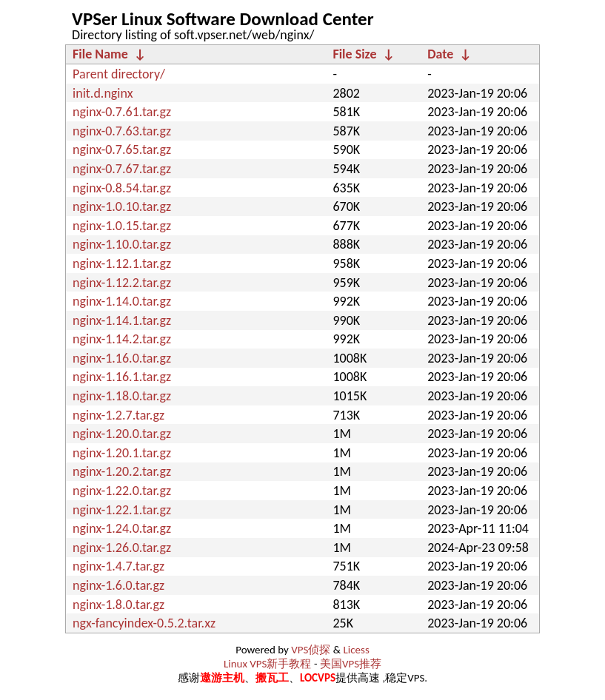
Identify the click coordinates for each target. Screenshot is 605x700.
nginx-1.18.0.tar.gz (122, 396)
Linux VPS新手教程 (268, 664)
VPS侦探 (311, 650)
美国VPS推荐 (351, 664)
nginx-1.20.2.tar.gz (122, 471)
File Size (354, 54)
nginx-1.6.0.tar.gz (118, 585)
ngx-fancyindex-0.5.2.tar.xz (144, 623)
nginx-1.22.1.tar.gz (122, 510)
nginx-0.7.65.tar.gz (122, 149)
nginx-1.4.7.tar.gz (118, 566)
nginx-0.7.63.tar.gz (122, 131)
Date (440, 54)
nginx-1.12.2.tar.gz (122, 283)
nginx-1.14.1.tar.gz (122, 320)
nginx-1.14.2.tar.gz (122, 339)
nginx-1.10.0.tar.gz (122, 244)
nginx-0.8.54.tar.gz (122, 188)
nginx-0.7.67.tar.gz (122, 169)
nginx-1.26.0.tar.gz (122, 548)
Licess (356, 650)
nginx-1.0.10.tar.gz (122, 206)
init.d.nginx (103, 93)
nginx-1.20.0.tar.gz (122, 434)
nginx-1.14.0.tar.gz (122, 301)
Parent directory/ (119, 74)
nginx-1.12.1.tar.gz (122, 263)
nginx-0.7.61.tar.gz (122, 112)
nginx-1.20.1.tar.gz (122, 453)
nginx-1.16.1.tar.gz (122, 377)
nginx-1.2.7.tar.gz (118, 415)
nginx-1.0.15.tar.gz (122, 226)
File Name (100, 54)
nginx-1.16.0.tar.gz (122, 358)
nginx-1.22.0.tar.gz (122, 491)
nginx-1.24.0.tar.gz (122, 528)
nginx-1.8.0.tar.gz (118, 605)
